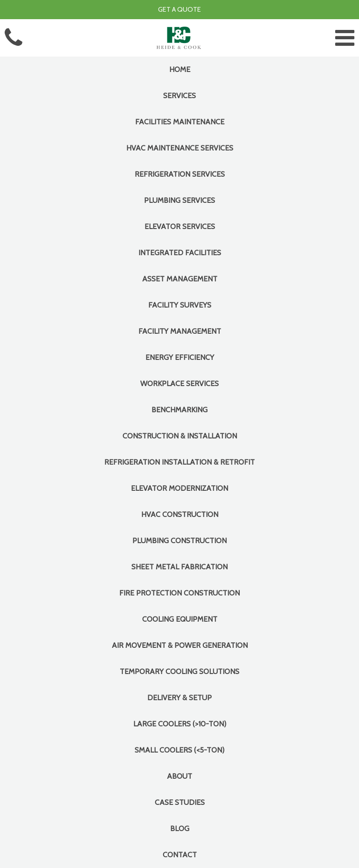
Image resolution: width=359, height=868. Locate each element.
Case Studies (180, 802)
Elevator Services (180, 226)
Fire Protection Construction (179, 593)
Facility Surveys (180, 305)
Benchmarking (179, 410)
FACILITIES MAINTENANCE (180, 122)
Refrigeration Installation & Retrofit (179, 462)
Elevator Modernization (179, 488)
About (179, 776)
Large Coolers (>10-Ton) (180, 724)
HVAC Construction (180, 514)
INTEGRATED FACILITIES (180, 253)
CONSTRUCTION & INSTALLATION (180, 436)
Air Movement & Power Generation (180, 645)
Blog (180, 829)
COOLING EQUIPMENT (180, 619)
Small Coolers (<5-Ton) (179, 750)
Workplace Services (179, 384)
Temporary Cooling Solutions (179, 671)
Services (179, 96)
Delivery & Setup (179, 698)
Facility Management (180, 331)
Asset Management (180, 279)
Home (180, 69)
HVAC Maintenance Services (180, 148)
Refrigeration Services (180, 174)
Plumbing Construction (179, 541)
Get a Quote (179, 9)
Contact (180, 855)
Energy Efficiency (180, 357)
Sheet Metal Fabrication (179, 567)
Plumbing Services (179, 200)
